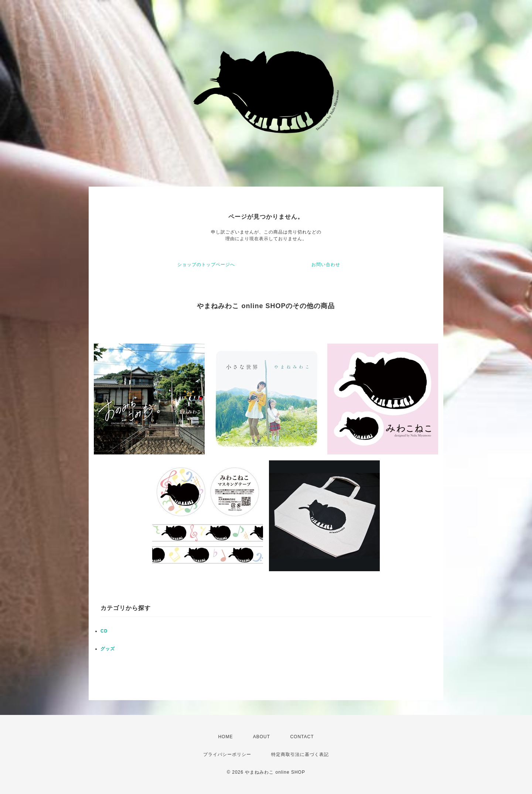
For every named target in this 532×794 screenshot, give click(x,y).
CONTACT (302, 737)
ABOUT (262, 737)
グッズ (108, 649)
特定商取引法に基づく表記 (300, 754)
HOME (225, 737)
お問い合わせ (326, 265)
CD (104, 631)
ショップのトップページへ (206, 265)
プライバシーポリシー (227, 754)
